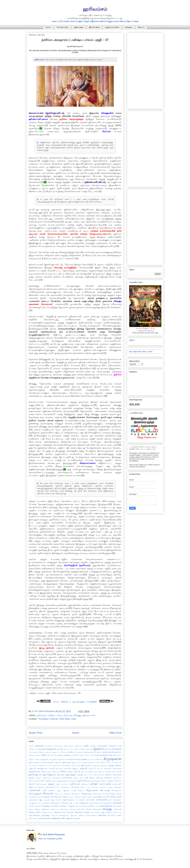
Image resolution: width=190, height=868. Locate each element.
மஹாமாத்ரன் (68, 800)
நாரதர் (94, 784)
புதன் (71, 797)
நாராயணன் (105, 784)
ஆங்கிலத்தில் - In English (84, 702)
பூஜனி (84, 797)
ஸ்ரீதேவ (81, 815)
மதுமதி (47, 800)
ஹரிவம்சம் (95, 9)
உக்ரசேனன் (116, 749)
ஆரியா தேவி (79, 749)
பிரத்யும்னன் (92, 790)
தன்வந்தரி (57, 778)
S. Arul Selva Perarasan (53, 835)
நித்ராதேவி (50, 787)
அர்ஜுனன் (51, 749)
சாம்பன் (100, 768)
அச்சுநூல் (128, 27)
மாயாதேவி (80, 800)
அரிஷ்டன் (33, 749)
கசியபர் (45, 755)
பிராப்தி (105, 794)
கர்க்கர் (119, 755)
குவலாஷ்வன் (89, 762)
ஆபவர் (66, 749)
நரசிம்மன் (41, 715)
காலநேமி (70, 759)
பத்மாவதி (74, 787)
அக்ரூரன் (39, 746)
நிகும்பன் (33, 787)
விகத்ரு (37, 809)
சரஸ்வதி (67, 768)
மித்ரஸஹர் (117, 800)
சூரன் (96, 772)
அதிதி (86, 746)
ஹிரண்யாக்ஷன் (73, 818)
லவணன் (55, 806)
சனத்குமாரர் (42, 768)
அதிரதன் (93, 746)
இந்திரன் (99, 749)
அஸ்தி (60, 749)
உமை (71, 752)
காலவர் (91, 759)
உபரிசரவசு (63, 752)
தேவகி (32, 784)
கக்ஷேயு (32, 755)
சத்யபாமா (86, 765)
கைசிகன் (103, 762)
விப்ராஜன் (64, 809)
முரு (39, 803)
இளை (107, 749)
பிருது (112, 794)
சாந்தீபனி (92, 768)
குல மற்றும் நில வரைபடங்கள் (141, 351)
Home (76, 733)
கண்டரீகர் (54, 755)
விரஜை (88, 809)
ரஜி (91, 803)
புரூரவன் (77, 797)
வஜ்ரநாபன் (73, 806)
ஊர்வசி (93, 752)
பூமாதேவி (98, 797)
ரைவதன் (38, 806)
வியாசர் (81, 809)
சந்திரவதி (32, 768)
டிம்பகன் (117, 775)
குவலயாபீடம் (77, 762)
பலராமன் (34, 790)
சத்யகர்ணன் (66, 765)
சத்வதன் (104, 765)
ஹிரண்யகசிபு (89, 715)
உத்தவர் (55, 752)
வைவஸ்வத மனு (98, 812)
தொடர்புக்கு (132, 21)
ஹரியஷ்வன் (34, 818)
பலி (44, 790)
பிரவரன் (67, 794)
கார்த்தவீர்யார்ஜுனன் (57, 759)
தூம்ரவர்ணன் (102, 781)
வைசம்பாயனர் (82, 812)
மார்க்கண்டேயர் (104, 800)
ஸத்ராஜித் (45, 815)
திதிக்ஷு (92, 778)
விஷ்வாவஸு (47, 812)
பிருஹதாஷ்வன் (35, 797)
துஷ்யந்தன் (92, 781)
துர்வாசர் (82, 781)
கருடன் (112, 755)
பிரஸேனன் (76, 794)
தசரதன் (39, 778)
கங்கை (38, 755)
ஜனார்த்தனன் (49, 775)
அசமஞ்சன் (58, 746)
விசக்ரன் (45, 809)
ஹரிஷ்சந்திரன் (45, 818)
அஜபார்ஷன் (68, 746)
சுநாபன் (84, 772)
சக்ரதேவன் (42, 765)
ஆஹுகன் (89, 749)
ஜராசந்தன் (71, 775)
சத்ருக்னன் (96, 765)
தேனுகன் (111, 781)
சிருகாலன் (56, 772)
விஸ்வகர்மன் (60, 812)
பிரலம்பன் (59, 794)
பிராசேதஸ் (97, 794)
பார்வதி (73, 790)
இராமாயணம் (98, 21)
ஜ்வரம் (109, 775)
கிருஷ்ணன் (112, 759)
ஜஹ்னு (80, 775)
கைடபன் (111, 762)
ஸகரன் (109, 812)
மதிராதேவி (33, 800)
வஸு (97, 806)
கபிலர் (87, 755)
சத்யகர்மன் (76, 765)
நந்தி (58, 784)
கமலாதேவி (95, 755)
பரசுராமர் (103, 787)
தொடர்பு (141, 27)
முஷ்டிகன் (54, 803)
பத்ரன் (82, 787)
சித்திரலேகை (34, 772)
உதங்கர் (48, 752)
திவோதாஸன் (52, 781)
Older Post (115, 733)
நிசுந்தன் (41, 787)
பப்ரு (88, 787)
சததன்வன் (57, 765)
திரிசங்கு (100, 778)
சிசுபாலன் (117, 768)
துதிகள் (132, 340)
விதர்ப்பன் (55, 809)
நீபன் (57, 787)
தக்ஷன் (32, 778)
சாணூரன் (75, 768)
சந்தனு (111, 765)
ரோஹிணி (46, 806)
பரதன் (110, 787)
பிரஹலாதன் (87, 794)
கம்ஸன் (104, 755)
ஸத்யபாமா (117, 812)
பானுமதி (65, 790)
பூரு (105, 797)
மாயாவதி (90, 800)
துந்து (60, 781)
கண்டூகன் (75, 755)
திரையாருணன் (34, 781)
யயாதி (75, 803)
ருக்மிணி (117, 803)
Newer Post (35, 733)
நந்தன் (51, 784)
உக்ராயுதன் (33, 752)
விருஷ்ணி (97, 809)
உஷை (86, 752)
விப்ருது (73, 809)
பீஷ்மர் (65, 797)
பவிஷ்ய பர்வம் (55, 715)
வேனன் (70, 812)
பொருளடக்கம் (68, 21)
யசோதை (64, 803)
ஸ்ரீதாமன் (73, 815)
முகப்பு (55, 21)
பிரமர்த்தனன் (116, 790)
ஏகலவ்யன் (108, 752)
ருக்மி (109, 803)
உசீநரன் (41, 752)
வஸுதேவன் (106, 806)
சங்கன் (49, 765)
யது (70, 803)
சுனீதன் (90, 772)
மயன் (58, 800)
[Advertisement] (145, 70)
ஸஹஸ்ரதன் (64, 815)
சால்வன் (108, 768)
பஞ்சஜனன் (65, 787)
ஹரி (119, 815)
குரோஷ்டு (67, 762)
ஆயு (72, 749)
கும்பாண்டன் (55, 762)
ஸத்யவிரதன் (34, 815)
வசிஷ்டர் (64, 806)
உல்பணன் (78, 752)
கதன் (82, 755)
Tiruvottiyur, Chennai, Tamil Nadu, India (57, 719)
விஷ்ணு (77, 715)
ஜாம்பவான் (89, 775)
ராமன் (96, 803)
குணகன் (38, 762)
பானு (58, 790)
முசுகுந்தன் (33, 803)
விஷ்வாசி (118, 809)
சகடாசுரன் (33, 765)
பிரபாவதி (105, 790)
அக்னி (31, 746)
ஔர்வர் (118, 752)
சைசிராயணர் (110, 772)
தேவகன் (118, 781)
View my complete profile (50, 839)
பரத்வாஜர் (117, 787)
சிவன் (64, 772)
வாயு (31, 809)
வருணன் (90, 806)
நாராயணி (117, 784)
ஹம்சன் (102, 815)
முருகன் (46, 803)
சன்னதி (51, 768)
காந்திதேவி (44, 759)
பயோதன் (95, 787)
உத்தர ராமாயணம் (116, 21)
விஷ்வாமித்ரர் (35, 812)
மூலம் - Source (61, 702)
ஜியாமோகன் (99, 775)
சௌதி (119, 772)
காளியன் (99, 759)
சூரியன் (102, 772)
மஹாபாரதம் (83, 21)
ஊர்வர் (99, 752)
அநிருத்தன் (103, 746)
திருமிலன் (118, 778)
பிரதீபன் (81, 790)
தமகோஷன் (67, 778)
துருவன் (75, 781)
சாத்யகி (83, 768)
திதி (87, 778)
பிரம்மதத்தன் (35, 794)
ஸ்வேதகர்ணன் (91, 815)
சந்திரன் (118, 765)
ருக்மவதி (102, 803)
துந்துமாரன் (67, 781)
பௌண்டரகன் (114, 797)
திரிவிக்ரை (108, 778)
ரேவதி (31, 806)
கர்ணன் (32, 759)
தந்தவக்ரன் (47, 778)
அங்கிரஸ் (49, 746)
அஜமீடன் (78, 746)
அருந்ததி (41, 749)
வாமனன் (117, 806)
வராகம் (82, 806)
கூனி (97, 762)
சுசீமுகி (77, 772)
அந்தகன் (113, 746)
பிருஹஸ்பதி (47, 797)
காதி (37, 759)
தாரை (82, 778)
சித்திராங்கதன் (46, 772)
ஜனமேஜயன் (35, 775)
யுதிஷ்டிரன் (84, 803)
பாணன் (51, 790)
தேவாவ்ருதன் (41, 784)
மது (40, 800)
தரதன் (76, 778)
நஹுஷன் (85, 784)
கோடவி (118, 762)
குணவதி (46, 762)
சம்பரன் (59, 768)
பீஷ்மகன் (57, 797)
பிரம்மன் (68, 715)
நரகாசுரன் (65, 784)
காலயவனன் (81, 759)
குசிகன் (31, 762)
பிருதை (119, 794)
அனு (119, 746)
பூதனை (90, 797)
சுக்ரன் (70, 772)
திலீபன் (43, 781)
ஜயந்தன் (61, 775)
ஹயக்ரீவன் (112, 815)
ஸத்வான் (54, 815)
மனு (52, 800)
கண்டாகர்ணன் (64, 755)
